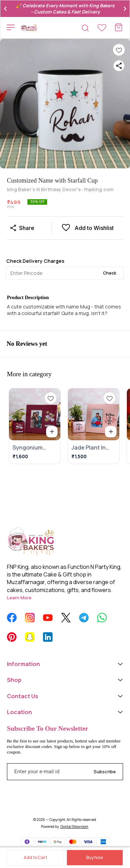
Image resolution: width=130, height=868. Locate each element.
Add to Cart (35, 857)
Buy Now (95, 857)
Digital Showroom (74, 827)
